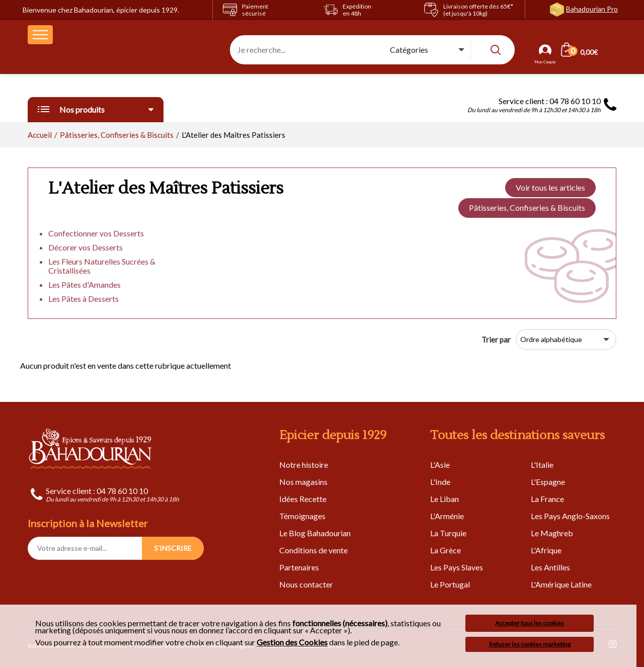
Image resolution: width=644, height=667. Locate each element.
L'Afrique (546, 550)
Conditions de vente (313, 550)
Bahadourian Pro (592, 9)
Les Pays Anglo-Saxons (570, 516)
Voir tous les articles (550, 187)
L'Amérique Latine (561, 584)
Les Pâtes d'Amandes (85, 284)
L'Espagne (548, 482)
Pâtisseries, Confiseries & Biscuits (527, 207)
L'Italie (542, 465)
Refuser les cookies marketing (530, 644)
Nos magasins (303, 482)
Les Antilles (550, 567)
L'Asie (440, 465)
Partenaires (299, 567)
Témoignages (302, 516)
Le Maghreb (552, 533)
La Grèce (446, 550)
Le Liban (445, 499)
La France (547, 499)
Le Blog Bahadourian (315, 533)
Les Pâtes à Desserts (84, 299)
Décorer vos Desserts (86, 247)
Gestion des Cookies (292, 642)
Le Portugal (450, 584)
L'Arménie (447, 516)
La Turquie (448, 533)
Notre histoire (304, 465)
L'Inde (440, 482)
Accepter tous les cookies (530, 623)
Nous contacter (306, 584)
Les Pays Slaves (457, 567)
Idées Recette (303, 499)
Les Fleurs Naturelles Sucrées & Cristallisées (102, 266)
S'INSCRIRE (173, 548)
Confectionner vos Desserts (96, 233)
